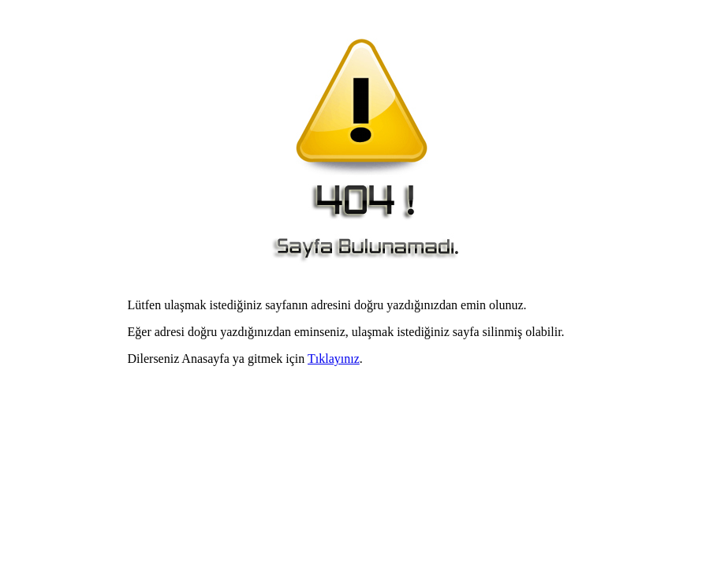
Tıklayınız (334, 359)
